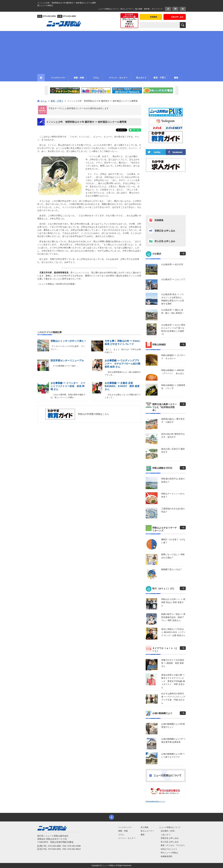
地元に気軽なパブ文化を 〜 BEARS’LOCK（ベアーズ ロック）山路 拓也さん (173, 632)
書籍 (143, 835)
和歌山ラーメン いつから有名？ (173, 495)
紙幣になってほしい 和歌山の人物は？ (173, 556)
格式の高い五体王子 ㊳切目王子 (173, 450)
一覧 (183, 254)
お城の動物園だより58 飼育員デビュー (173, 726)
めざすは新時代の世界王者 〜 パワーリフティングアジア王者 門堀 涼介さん (173, 698)
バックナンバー (125, 827)
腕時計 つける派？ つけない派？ (173, 541)
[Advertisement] (111, 52)
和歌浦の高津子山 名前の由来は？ (173, 480)
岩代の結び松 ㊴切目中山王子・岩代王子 (173, 435)
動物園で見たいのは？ (172, 569)
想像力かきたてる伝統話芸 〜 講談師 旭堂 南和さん (173, 663)
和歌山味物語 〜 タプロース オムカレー (173, 357)
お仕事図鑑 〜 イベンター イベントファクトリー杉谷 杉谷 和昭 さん (68, 386)
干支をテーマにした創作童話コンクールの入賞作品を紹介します (79, 108)
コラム (121, 835)
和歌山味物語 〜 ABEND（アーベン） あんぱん (173, 372)
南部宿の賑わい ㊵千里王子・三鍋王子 (173, 421)
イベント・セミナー (127, 838)
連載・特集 (123, 831)
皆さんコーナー (127, 9)
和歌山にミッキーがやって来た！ (68, 341)
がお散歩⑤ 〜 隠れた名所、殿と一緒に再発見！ (173, 311)
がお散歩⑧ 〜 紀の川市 (172, 264)
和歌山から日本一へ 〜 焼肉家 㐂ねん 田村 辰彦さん (173, 602)
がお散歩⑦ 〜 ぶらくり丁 (173, 279)
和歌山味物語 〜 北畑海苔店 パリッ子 (173, 387)
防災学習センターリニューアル (67, 360)
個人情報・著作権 (142, 9)
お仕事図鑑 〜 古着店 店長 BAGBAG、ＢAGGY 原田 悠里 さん (122, 386)
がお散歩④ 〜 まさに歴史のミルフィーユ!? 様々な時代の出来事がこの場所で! (173, 330)
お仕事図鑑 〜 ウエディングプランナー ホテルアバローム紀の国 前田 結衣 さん (124, 364)
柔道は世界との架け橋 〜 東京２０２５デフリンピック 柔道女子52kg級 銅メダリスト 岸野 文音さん (173, 681)
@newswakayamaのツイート (155, 801)
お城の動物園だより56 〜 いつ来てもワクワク (173, 755)
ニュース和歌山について (108, 9)
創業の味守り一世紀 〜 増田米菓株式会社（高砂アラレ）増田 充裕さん (173, 617)
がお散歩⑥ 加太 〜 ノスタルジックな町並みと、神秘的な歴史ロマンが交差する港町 (173, 299)
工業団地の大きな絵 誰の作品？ (173, 510)
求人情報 (144, 827)
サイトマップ (157, 9)
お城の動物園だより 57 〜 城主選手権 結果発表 (173, 740)
